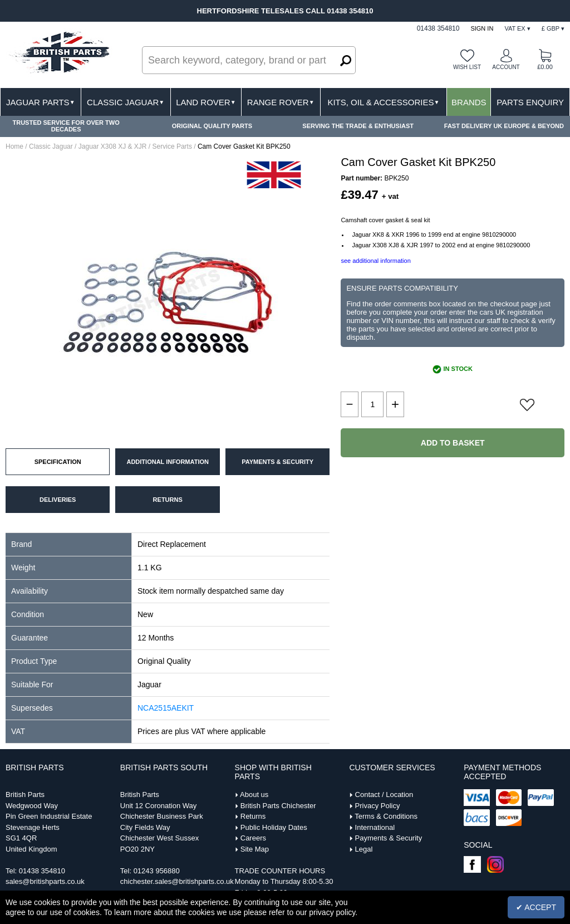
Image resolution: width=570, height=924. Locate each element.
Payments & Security (389, 838)
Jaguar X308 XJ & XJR (113, 146)
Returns (253, 816)
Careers (253, 838)
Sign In (482, 28)
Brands (469, 102)
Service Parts (172, 146)
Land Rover (206, 102)
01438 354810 (42, 871)
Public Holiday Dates (274, 827)
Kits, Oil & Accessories (383, 102)
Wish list (467, 67)
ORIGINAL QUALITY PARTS (212, 126)
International (375, 827)
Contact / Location (384, 795)
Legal (364, 849)
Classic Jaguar (126, 102)
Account (506, 67)
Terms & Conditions (386, 816)
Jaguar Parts (41, 102)
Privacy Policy (378, 806)
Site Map (255, 849)
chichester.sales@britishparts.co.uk (177, 881)
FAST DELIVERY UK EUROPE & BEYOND (504, 126)
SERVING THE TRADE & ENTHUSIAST (358, 126)
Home (14, 146)
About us (254, 795)
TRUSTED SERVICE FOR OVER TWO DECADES (66, 126)
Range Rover (281, 102)
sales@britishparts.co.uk (45, 881)
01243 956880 (157, 871)
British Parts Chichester (278, 806)
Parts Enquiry (530, 102)
